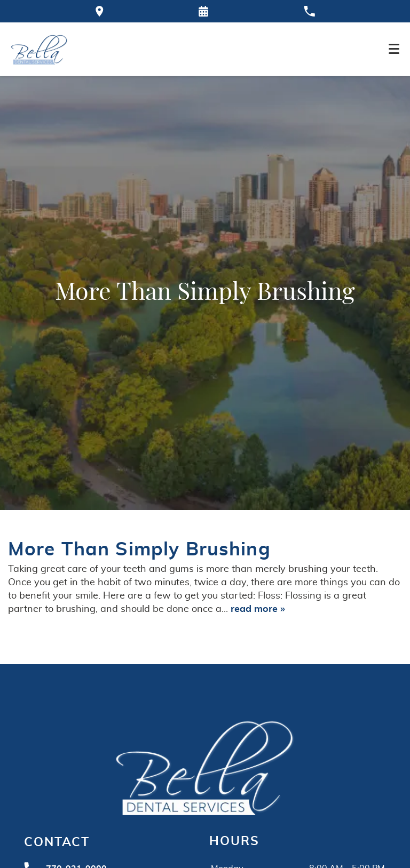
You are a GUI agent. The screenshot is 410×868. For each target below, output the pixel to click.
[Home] (39, 49)
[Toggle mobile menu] (394, 49)
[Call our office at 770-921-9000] (309, 11)
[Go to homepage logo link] (205, 766)
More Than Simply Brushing (139, 550)
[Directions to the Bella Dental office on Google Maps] (100, 11)
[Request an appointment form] (203, 11)
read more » (258, 609)
